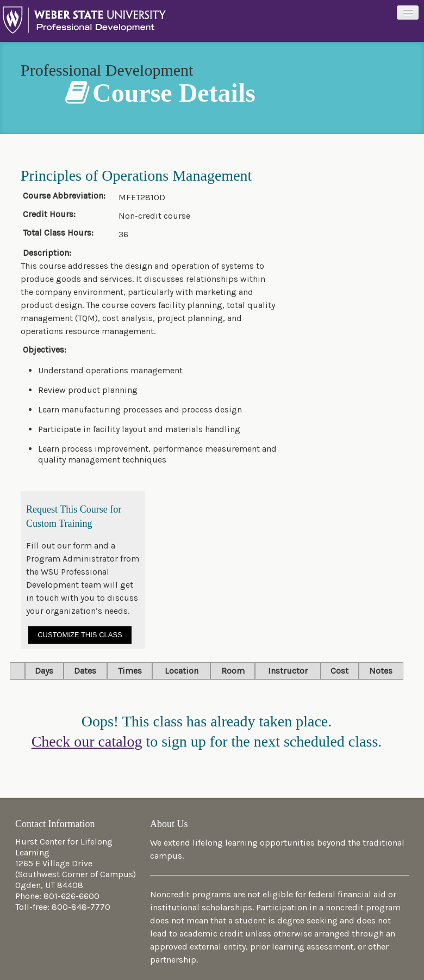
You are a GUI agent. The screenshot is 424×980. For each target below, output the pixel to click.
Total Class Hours (57, 233)
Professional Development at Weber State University (84, 23)
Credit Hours (48, 214)
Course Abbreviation (63, 196)
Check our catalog (87, 741)
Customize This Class (80, 635)
